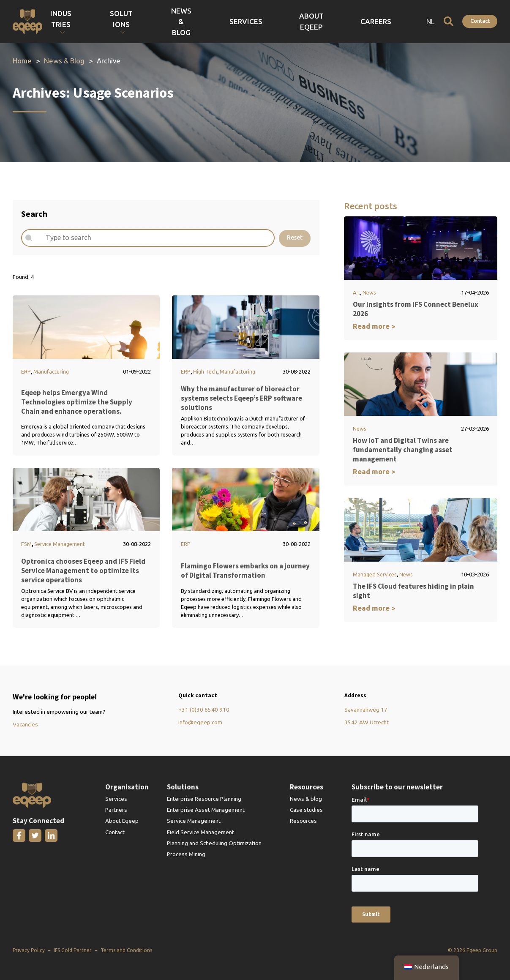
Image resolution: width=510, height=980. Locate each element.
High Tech (205, 371)
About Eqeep (363, 21)
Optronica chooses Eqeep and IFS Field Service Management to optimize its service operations (83, 571)
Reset (295, 237)
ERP (26, 371)
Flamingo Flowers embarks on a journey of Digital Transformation (245, 571)
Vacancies (25, 724)
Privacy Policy (29, 950)
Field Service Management (200, 832)
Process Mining (186, 854)
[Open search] (449, 21)
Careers (401, 21)
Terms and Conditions (126, 950)
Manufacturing (51, 371)
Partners (116, 810)
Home (22, 61)
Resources (303, 821)
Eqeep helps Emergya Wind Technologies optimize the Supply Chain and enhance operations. (77, 402)
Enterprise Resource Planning (204, 799)
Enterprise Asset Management (206, 810)
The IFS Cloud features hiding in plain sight (413, 591)
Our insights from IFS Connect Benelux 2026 (416, 309)
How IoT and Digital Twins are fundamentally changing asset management (403, 450)
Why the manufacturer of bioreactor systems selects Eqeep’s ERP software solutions (241, 398)
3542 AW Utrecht (367, 722)
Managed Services (375, 574)
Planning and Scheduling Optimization (214, 843)
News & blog (306, 799)
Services (325, 21)
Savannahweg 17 (366, 710)
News (369, 292)
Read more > (374, 326)
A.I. (356, 292)
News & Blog (287, 21)
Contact (480, 21)
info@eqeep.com (200, 722)
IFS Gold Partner (73, 950)
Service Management (60, 544)
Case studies (306, 810)
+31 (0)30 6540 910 (204, 710)
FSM (26, 544)
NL (430, 22)
